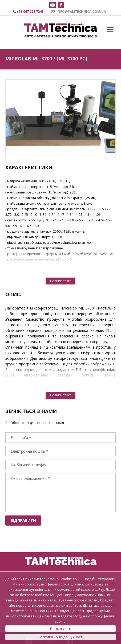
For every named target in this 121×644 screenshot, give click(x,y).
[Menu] (110, 30)
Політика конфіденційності (61, 637)
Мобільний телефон (29, 465)
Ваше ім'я (19, 438)
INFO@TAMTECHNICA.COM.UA (81, 12)
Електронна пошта (28, 451)
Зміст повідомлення (29, 478)
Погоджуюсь (61, 629)
